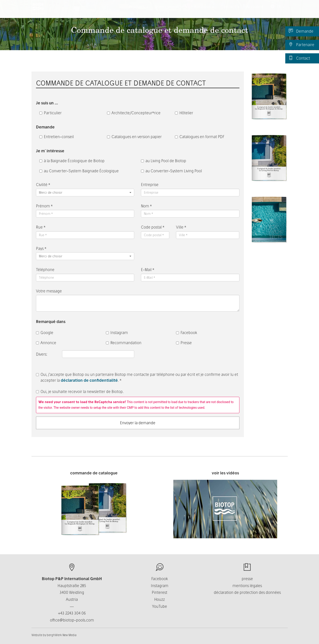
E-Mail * (148, 270)
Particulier (50, 113)
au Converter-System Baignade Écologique (79, 171)
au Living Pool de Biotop (164, 161)
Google (45, 333)
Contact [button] (230, 11)
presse (247, 579)
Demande (301, 31)
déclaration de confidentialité (89, 380)
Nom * (146, 206)
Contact (299, 58)
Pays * (41, 248)
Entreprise (150, 185)
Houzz (159, 599)
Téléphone (45, 270)
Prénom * (44, 206)
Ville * (181, 227)
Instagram (117, 333)
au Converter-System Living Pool (171, 171)
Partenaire (301, 45)
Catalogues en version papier (134, 137)
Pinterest (159, 592)
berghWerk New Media (62, 635)
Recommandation (124, 343)
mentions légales (247, 586)
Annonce (46, 343)
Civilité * (43, 185)
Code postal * (153, 227)
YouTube (159, 606)
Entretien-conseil (57, 137)
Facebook (187, 333)
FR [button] (277, 11)
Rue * (41, 227)
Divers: (42, 354)
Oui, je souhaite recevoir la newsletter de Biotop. (80, 392)
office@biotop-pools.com (72, 620)
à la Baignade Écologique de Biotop (72, 161)
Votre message (49, 291)
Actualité (255, 11)
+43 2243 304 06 (72, 613)
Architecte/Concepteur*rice (134, 113)
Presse (184, 343)
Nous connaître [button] (171, 11)
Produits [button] (138, 11)
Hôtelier (184, 113)
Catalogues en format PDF (200, 137)
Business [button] (204, 11)
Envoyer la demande (138, 423)
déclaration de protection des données (247, 592)
